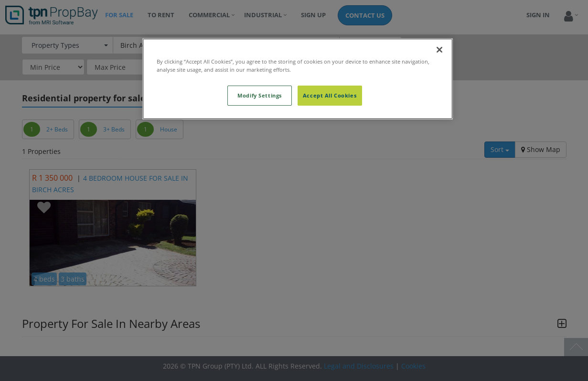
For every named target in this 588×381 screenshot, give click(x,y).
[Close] (439, 50)
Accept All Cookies (330, 95)
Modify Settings (260, 95)
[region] (298, 79)
